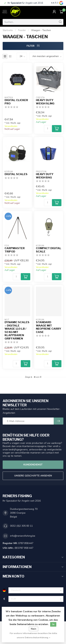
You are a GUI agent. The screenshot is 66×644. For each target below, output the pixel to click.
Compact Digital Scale (49, 250)
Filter (33, 46)
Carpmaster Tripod (15, 250)
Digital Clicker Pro (16, 102)
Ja (53, 624)
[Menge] (48, 129)
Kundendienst (33, 465)
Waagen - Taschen (41, 30)
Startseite (8, 30)
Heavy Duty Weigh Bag (45, 176)
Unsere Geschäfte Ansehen (33, 476)
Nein (34, 629)
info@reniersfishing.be (23, 536)
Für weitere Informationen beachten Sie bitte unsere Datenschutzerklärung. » (33, 635)
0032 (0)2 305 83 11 (21, 526)
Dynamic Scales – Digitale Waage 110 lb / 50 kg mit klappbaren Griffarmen (17, 330)
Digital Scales (16, 174)
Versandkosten (11, 126)
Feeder (22, 30)
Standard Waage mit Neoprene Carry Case (49, 327)
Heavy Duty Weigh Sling (45, 102)
